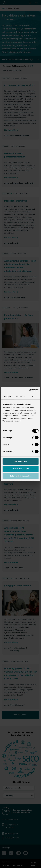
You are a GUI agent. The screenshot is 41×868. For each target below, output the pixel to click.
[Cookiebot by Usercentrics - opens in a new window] (29, 390)
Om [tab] (34, 396)
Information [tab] (21, 396)
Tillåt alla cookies (21, 461)
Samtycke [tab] (7, 396)
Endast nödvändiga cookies (20, 476)
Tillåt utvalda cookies (20, 469)
